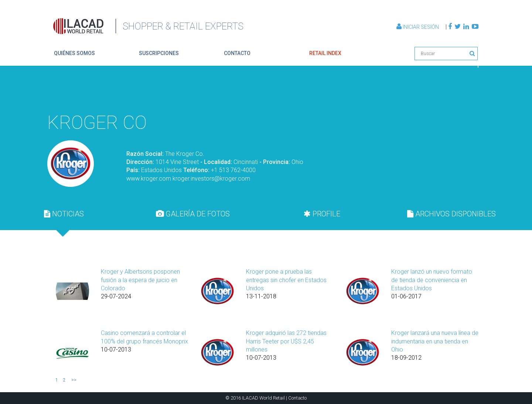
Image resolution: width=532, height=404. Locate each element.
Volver (461, 91)
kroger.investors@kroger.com (211, 179)
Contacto (297, 398)
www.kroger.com (149, 179)
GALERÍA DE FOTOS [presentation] (193, 214)
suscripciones (159, 53)
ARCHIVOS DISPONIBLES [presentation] (451, 214)
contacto (237, 53)
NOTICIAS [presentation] (64, 214)
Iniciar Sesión (418, 27)
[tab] (64, 214)
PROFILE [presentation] (322, 214)
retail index (325, 53)
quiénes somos (74, 53)
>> (74, 380)
